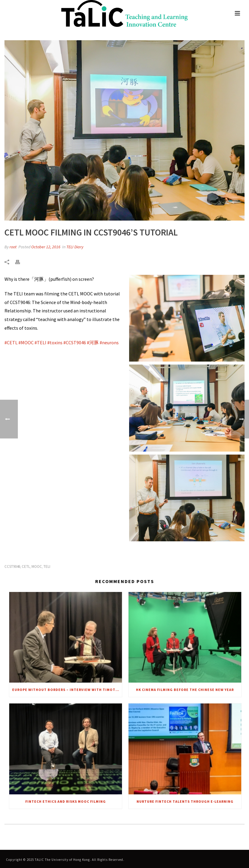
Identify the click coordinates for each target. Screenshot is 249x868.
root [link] (13, 247)
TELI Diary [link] (75, 247)
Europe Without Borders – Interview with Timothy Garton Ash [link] (67, 690)
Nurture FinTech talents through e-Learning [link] (185, 801)
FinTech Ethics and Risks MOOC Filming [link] (66, 801)
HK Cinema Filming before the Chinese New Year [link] (185, 690)
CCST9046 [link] (12, 566)
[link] (124, 13)
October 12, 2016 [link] (46, 247)
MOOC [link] (37, 566)
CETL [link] (26, 566)
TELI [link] (47, 566)
